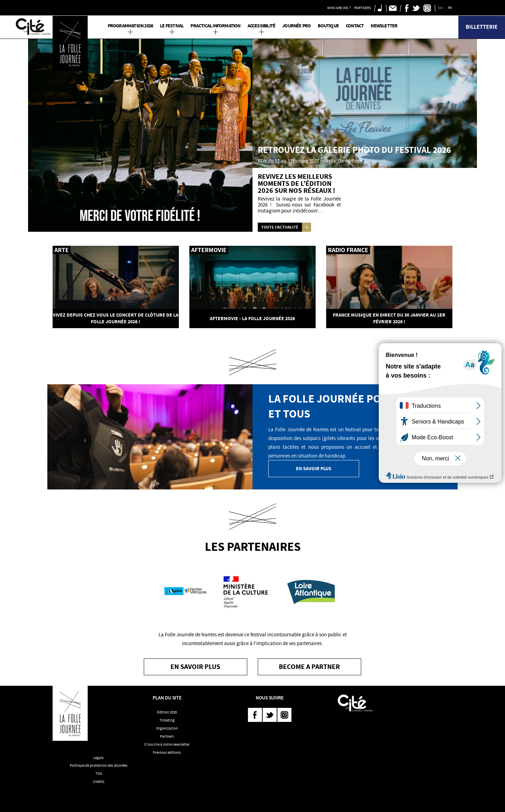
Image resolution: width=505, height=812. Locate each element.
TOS (99, 773)
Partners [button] (363, 8)
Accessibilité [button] (262, 26)
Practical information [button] (215, 26)
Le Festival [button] (172, 26)
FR (450, 8)
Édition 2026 (167, 712)
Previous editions (167, 752)
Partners (167, 736)
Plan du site (167, 698)
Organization (167, 728)
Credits (99, 781)
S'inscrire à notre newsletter (167, 744)
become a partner (309, 667)
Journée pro (297, 26)
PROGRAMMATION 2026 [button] (130, 26)
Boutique (328, 26)
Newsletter (384, 26)
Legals (99, 758)
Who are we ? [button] (339, 8)
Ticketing (167, 720)
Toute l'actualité (280, 227)
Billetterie (482, 27)
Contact (355, 26)
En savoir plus (314, 469)
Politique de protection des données (99, 765)
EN (441, 8)
